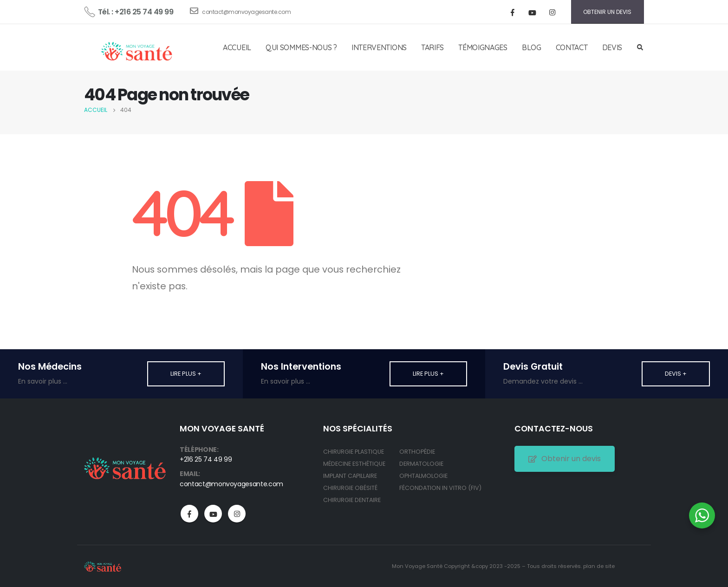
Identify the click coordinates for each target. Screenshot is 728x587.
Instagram (237, 514)
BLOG (532, 47)
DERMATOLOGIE (421, 464)
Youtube (213, 514)
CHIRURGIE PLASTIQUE (354, 452)
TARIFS (432, 47)
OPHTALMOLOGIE (423, 476)
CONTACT (572, 47)
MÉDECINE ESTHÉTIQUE (354, 464)
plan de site (599, 566)
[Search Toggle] (640, 48)
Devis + (676, 374)
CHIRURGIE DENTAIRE (352, 500)
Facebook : (189, 514)
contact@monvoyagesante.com (240, 11)
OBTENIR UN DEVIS (607, 12)
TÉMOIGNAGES (483, 47)
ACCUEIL (237, 47)
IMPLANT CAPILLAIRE (350, 476)
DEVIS (612, 47)
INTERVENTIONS (379, 47)
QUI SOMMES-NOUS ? (301, 47)
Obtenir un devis (565, 459)
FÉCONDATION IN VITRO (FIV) (440, 488)
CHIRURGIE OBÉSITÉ (350, 488)
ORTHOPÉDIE (417, 452)
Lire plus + (186, 374)
